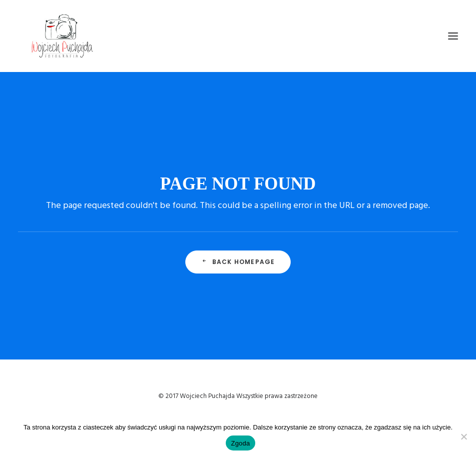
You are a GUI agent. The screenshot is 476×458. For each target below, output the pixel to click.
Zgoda (240, 443)
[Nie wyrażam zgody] (464, 436)
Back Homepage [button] (238, 262)
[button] (453, 36)
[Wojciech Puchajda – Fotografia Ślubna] (63, 36)
